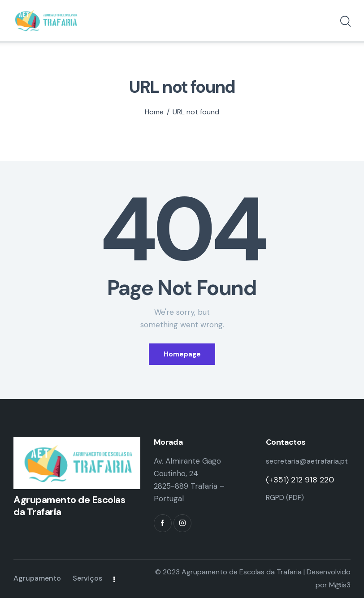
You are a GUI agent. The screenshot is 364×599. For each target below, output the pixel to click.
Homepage (182, 354)
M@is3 (340, 586)
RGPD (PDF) (287, 511)
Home (154, 112)
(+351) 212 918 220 (300, 494)
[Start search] (345, 23)
